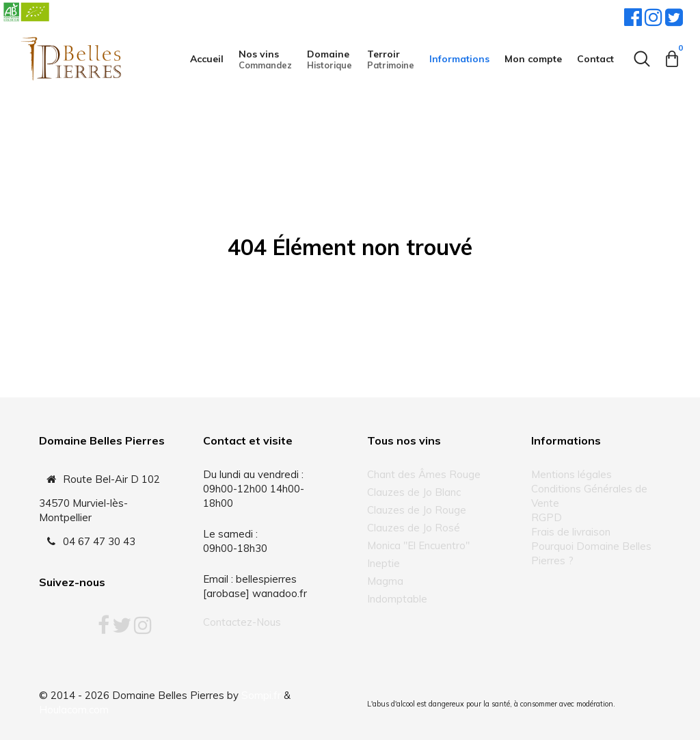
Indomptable (397, 599)
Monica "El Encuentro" (418, 545)
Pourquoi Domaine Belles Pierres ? (591, 553)
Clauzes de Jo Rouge (417, 510)
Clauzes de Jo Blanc (414, 492)
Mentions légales (571, 474)
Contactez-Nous (242, 622)
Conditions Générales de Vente (589, 496)
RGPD (547, 517)
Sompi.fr (261, 695)
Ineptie (383, 563)
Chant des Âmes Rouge (424, 474)
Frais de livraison (571, 532)
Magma (385, 581)
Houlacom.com (74, 710)
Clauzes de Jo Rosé (414, 528)
